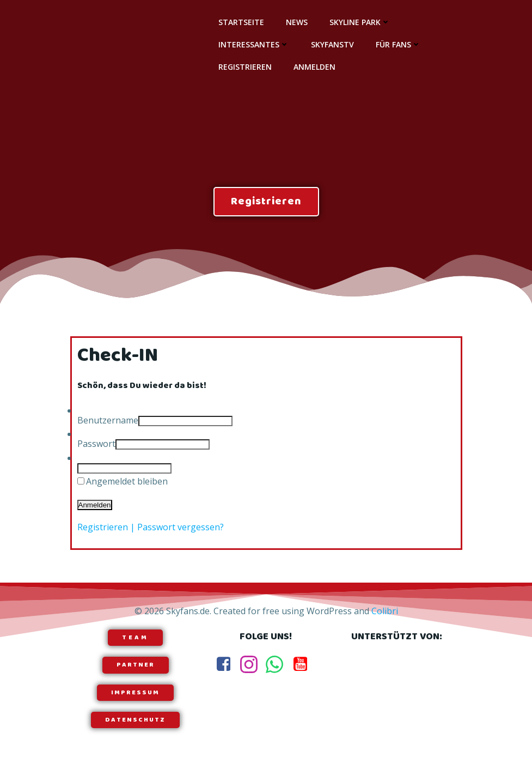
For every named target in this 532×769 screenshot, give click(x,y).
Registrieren (245, 67)
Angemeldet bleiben (127, 481)
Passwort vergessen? (181, 527)
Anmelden (314, 67)
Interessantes (254, 44)
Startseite (241, 22)
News (297, 22)
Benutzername (108, 420)
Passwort (96, 444)
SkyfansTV (332, 44)
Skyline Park (360, 22)
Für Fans (398, 44)
